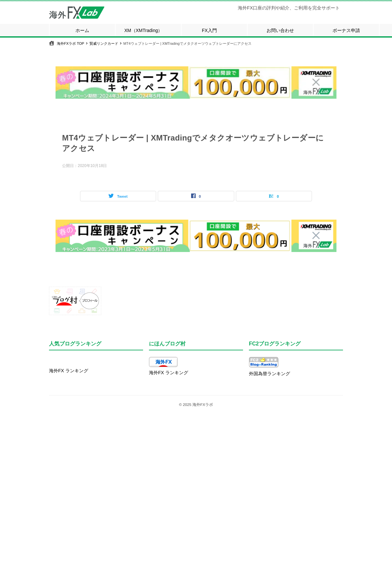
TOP (71, 43)
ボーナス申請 (346, 30)
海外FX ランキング (69, 371)
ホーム (82, 30)
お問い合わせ (280, 30)
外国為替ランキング (269, 374)
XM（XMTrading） (144, 30)
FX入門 (209, 30)
